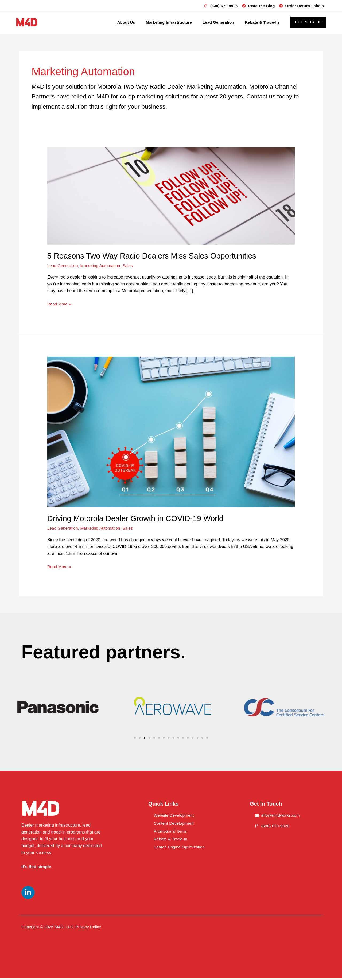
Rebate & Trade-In (262, 22)
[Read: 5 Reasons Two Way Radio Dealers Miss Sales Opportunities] (171, 197)
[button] (308, 22)
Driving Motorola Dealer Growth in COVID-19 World (139, 520)
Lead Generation (63, 267)
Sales (130, 267)
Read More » (60, 305)
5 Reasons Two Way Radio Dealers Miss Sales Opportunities (156, 257)
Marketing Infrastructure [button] (169, 22)
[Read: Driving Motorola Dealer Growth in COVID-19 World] (171, 433)
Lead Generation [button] (218, 22)
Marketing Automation (102, 267)
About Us (126, 22)
